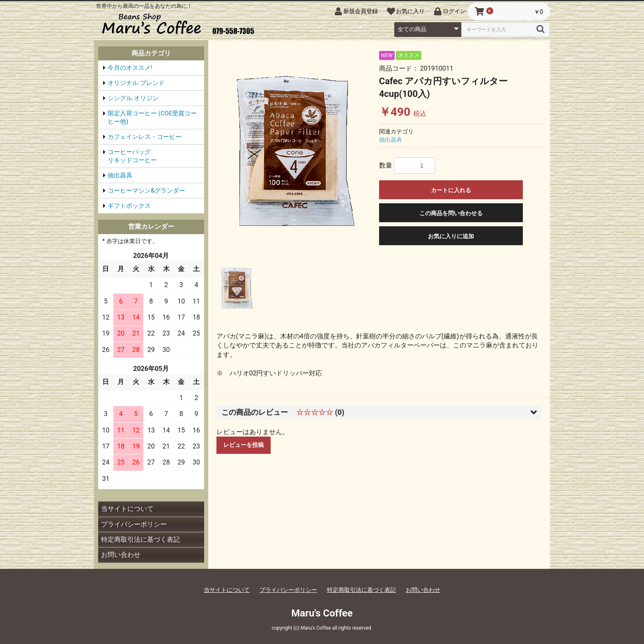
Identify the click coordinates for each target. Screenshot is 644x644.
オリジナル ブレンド (136, 83)
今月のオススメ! (130, 68)
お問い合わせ (121, 555)
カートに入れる (451, 190)
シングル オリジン (133, 98)
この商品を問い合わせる (451, 213)
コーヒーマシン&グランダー (146, 191)
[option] (296, 151)
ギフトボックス (129, 206)
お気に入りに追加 (451, 236)
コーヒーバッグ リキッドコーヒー (154, 156)
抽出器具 (120, 175)
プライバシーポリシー (134, 524)
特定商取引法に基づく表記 (140, 539)
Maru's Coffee (322, 613)
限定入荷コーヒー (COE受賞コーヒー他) (152, 117)
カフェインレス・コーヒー (145, 137)
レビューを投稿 (244, 445)
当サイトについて (127, 509)
